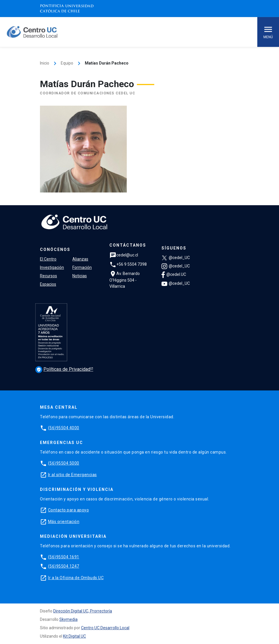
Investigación (52, 267)
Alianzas (80, 259)
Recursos (48, 276)
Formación (82, 267)
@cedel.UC (174, 274)
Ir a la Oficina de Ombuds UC (76, 578)
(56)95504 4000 (64, 428)
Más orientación (64, 522)
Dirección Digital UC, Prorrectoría (83, 611)
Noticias (80, 276)
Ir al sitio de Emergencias (72, 475)
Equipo (67, 63)
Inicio (45, 63)
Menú (268, 32)
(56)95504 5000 (64, 463)
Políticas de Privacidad (63, 369)
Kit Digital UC (75, 636)
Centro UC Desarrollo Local (105, 628)
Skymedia (68, 619)
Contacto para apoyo (69, 510)
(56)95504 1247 (64, 566)
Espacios (48, 284)
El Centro (48, 259)
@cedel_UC (176, 258)
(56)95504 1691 (64, 557)
